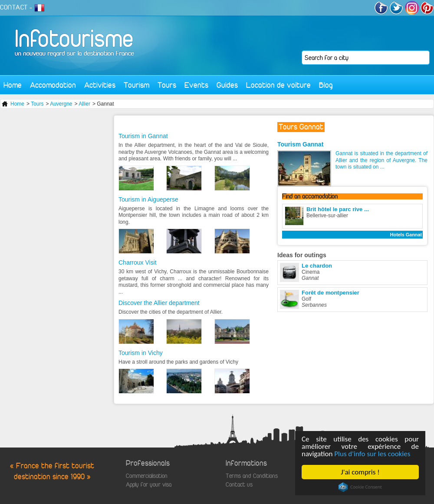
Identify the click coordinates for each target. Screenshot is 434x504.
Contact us (239, 485)
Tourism (136, 85)
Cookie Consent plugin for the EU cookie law (360, 487)
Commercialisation (147, 476)
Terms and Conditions (252, 476)
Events (196, 85)
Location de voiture (278, 85)
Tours (167, 85)
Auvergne (61, 104)
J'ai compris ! (360, 472)
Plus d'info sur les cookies (372, 454)
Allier (84, 104)
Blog (326, 85)
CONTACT (14, 7)
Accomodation (53, 85)
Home (13, 85)
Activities (100, 85)
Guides (227, 85)
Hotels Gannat (406, 235)
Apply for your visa (149, 485)
